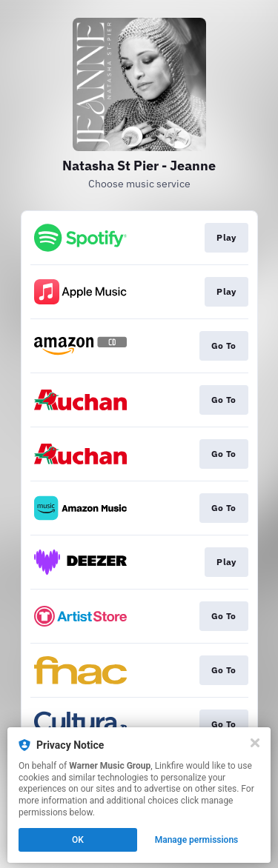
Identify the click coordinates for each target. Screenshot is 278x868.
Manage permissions (197, 840)
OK (78, 840)
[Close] (255, 743)
